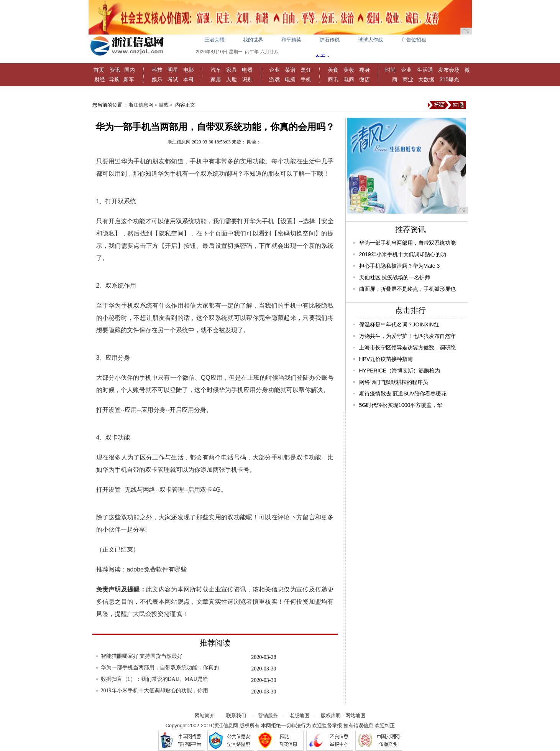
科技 (157, 70)
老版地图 (299, 716)
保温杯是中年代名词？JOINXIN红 (399, 324)
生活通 (425, 70)
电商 (349, 79)
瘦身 (365, 70)
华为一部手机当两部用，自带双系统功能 (407, 243)
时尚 (391, 70)
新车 (129, 79)
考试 (173, 79)
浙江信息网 (141, 105)
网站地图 (355, 716)
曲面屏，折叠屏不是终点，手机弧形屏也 (407, 289)
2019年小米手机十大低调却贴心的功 (403, 254)
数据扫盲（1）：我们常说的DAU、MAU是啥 (154, 679)
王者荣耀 (215, 40)
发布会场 (449, 70)
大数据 (426, 79)
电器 (247, 70)
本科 (189, 79)
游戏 (274, 79)
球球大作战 (370, 40)
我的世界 (253, 40)
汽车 (216, 70)
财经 (100, 79)
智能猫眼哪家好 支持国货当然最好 (142, 656)
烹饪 (306, 70)
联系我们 (236, 716)
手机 (306, 79)
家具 (232, 70)
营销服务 (268, 716)
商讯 (333, 79)
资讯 (115, 70)
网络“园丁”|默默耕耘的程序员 (394, 382)
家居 (216, 79)
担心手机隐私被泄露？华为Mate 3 (400, 266)
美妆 (349, 70)
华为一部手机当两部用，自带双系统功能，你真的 (160, 668)
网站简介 (205, 716)
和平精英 (291, 40)
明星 (173, 70)
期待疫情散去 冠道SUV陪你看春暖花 (403, 394)
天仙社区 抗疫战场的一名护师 (395, 277)
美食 (333, 70)
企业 (274, 70)
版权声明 (331, 716)
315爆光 (449, 79)
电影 (189, 70)
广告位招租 (414, 40)
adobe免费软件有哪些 (157, 569)
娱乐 (157, 79)
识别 (247, 79)
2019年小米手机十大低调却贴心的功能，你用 (154, 691)
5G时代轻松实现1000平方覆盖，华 (401, 405)
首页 (99, 70)
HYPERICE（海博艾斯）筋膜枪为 (400, 371)
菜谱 (290, 70)
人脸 (232, 79)
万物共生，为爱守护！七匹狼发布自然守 (407, 336)
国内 (130, 70)
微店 (365, 79)
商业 (408, 79)
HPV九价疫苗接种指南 (386, 359)
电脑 (290, 79)
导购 (114, 79)
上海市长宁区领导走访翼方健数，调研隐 (407, 348)
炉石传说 (330, 40)
